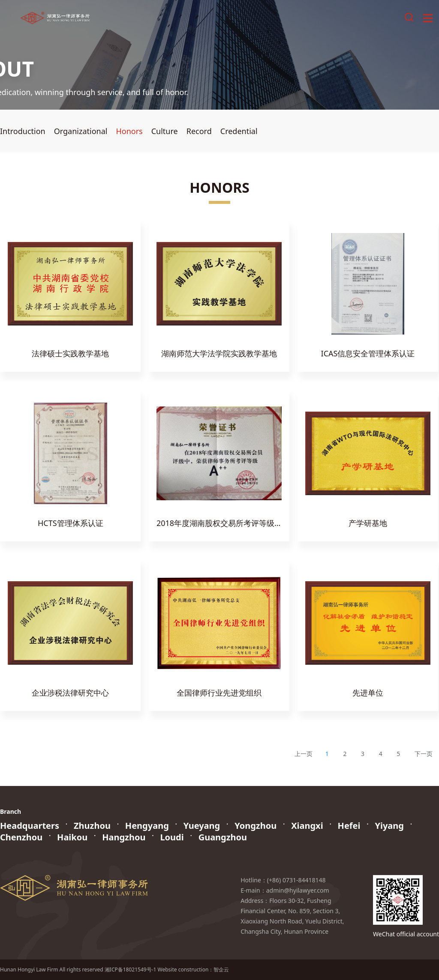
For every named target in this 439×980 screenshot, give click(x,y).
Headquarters (30, 826)
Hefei (349, 826)
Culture (165, 131)
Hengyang (147, 826)
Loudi (172, 837)
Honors (129, 131)
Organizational (81, 131)
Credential (239, 131)
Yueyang (202, 826)
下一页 (424, 754)
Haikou (72, 837)
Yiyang (389, 826)
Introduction (23, 131)
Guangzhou (223, 837)
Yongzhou (256, 826)
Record (199, 131)
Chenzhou (21, 837)
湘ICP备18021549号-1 (131, 970)
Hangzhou (124, 837)
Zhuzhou (92, 826)
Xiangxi (307, 826)
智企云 (221, 970)
